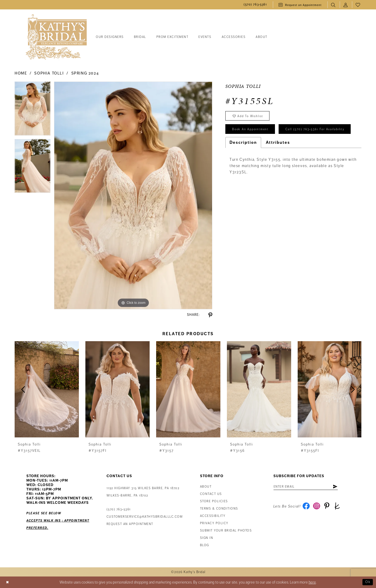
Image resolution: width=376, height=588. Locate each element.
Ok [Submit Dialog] (367, 582)
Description (243, 160)
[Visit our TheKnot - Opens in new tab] (340, 508)
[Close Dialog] (8, 582)
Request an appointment (130, 524)
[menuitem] (255, 5)
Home (21, 73)
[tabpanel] (33, 110)
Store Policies (214, 501)
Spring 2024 (85, 73)
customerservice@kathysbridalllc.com (145, 517)
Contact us (211, 494)
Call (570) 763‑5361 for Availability (265, 146)
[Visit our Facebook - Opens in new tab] (307, 508)
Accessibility (213, 516)
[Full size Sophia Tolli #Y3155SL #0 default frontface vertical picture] (133, 195)
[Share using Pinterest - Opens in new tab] (210, 315)
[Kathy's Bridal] (56, 37)
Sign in (207, 538)
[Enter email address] (310, 487)
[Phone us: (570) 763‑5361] (255, 5)
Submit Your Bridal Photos (226, 531)
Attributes (278, 160)
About (206, 487)
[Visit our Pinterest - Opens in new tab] (329, 508)
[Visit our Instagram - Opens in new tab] (318, 508)
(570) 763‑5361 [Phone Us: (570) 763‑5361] (119, 509)
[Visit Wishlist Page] (358, 5)
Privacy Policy (214, 523)
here (312, 582)
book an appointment (253, 132)
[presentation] (47, 389)
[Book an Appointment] (300, 5)
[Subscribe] (342, 487)
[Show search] (334, 5)
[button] (346, 5)
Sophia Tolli (49, 73)
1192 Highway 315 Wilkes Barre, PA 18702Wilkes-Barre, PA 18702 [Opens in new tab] (143, 492)
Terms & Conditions (219, 509)
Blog (205, 545)
